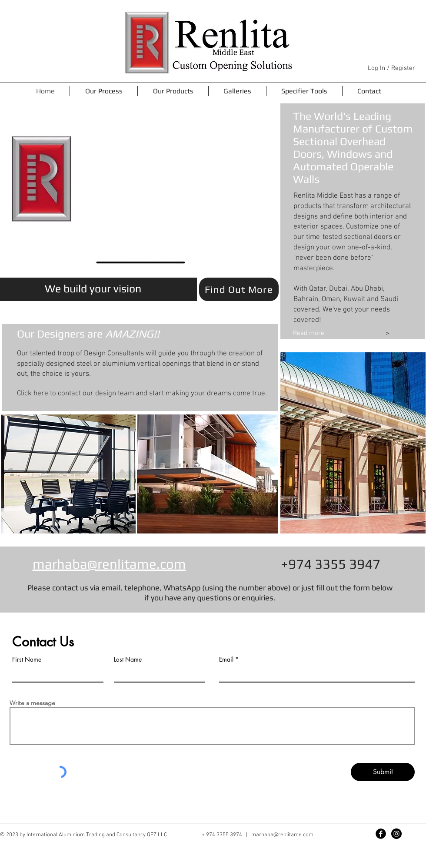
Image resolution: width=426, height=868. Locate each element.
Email (226, 659)
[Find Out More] (239, 289)
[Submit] (383, 772)
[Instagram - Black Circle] (396, 834)
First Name (27, 659)
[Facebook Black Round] (381, 834)
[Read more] (331, 334)
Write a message (32, 703)
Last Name (128, 659)
